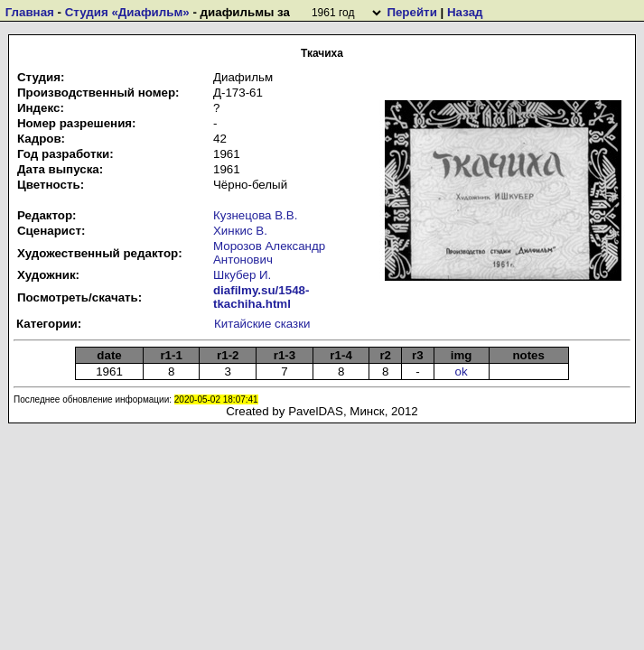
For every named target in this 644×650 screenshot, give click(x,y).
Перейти (411, 12)
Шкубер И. (242, 275)
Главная (30, 12)
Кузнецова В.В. (255, 215)
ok (462, 371)
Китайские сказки (262, 324)
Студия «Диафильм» (127, 12)
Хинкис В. (240, 231)
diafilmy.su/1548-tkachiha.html (261, 297)
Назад (465, 12)
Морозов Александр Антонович (269, 253)
